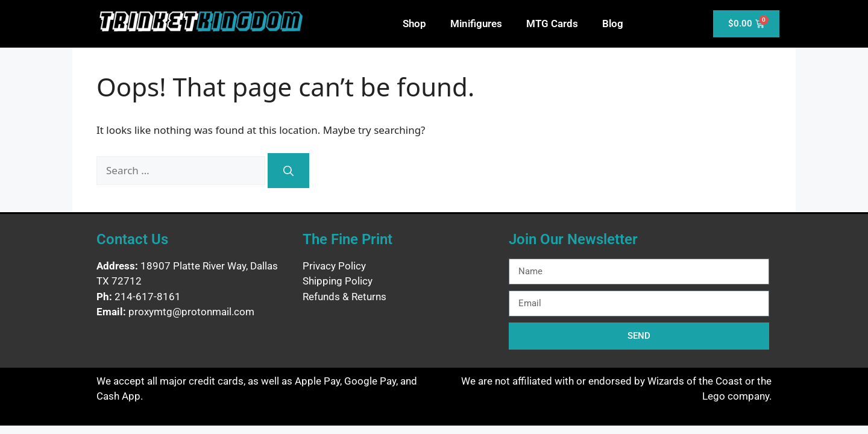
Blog (613, 24)
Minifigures (476, 24)
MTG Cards (552, 24)
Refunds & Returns (344, 297)
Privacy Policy (334, 266)
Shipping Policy (338, 281)
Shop (414, 24)
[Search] (288, 171)
